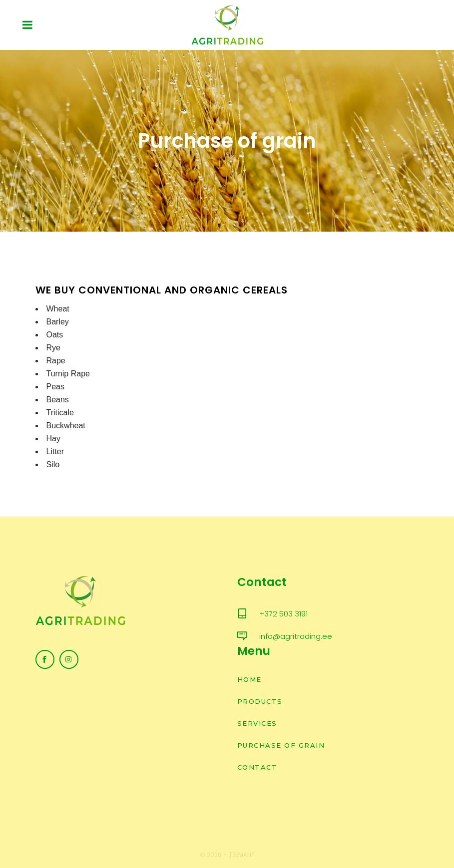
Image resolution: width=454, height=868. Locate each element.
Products (260, 701)
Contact (257, 767)
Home (249, 679)
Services (257, 723)
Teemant (242, 855)
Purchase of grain (281, 745)
